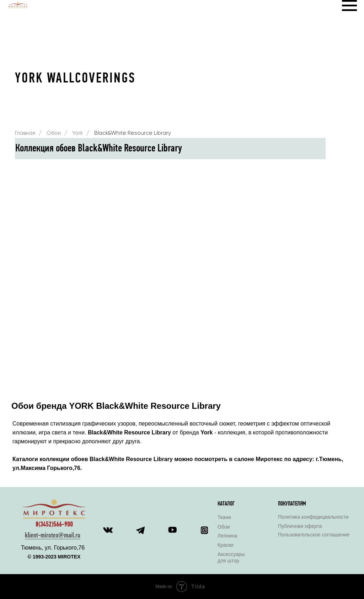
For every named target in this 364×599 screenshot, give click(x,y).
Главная (25, 133)
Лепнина (227, 536)
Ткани (224, 517)
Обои (54, 133)
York (77, 133)
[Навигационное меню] (349, 6)
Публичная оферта (300, 526)
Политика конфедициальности (313, 517)
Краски (226, 545)
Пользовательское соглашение (314, 535)
